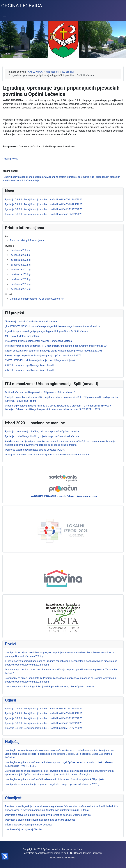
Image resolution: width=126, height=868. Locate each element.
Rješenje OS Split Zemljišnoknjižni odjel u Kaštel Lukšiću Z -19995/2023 (44, 713)
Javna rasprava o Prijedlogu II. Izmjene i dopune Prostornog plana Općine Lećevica (50, 687)
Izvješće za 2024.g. (20, 255)
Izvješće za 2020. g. (20, 274)
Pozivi (10, 644)
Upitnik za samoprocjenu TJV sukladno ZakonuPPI (37, 299)
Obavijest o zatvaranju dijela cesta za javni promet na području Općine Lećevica (48, 815)
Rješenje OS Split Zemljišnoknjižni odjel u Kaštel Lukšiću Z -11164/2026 (44, 709)
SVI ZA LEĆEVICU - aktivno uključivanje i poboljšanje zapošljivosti (40, 360)
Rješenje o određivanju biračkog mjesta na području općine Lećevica (42, 436)
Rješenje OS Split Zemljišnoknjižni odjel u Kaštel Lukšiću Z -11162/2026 (44, 718)
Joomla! (27, 853)
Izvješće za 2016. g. (20, 284)
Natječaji (13, 742)
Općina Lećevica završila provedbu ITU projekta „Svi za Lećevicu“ (40, 392)
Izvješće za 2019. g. (20, 279)
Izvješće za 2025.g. (20, 250)
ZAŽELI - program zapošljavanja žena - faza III (30, 370)
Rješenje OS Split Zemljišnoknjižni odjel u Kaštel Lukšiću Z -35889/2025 (44, 723)
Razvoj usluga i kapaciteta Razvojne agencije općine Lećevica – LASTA (43, 356)
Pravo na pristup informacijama (27, 240)
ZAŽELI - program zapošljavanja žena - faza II (29, 365)
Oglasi (11, 700)
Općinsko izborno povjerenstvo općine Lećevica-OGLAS (35, 450)
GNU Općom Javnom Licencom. (86, 853)
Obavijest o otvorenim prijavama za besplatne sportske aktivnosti (40, 820)
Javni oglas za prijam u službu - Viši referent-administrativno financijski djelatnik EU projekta (55, 779)
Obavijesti (14, 798)
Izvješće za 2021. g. (20, 270)
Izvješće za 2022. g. (20, 265)
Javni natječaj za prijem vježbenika (24, 829)
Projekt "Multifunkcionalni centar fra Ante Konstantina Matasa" (39, 341)
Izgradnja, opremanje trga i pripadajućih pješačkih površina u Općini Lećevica (46, 331)
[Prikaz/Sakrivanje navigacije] (5, 16)
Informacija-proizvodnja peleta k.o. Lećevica (29, 825)
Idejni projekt (11, 159)
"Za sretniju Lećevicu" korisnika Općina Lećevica (31, 322)
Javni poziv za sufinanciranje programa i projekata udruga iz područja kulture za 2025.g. (52, 784)
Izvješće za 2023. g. (20, 260)
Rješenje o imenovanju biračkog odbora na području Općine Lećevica (42, 431)
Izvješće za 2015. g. (20, 289)
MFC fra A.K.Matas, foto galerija (22, 336)
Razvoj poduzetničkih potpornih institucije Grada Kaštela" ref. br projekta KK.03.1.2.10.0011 (54, 351)
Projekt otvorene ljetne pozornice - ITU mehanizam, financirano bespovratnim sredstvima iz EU (56, 346)
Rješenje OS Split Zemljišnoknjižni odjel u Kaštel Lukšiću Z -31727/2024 (44, 728)
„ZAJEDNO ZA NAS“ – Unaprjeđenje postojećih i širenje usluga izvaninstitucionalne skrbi (53, 326)
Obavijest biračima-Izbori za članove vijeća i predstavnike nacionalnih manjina (47, 455)
